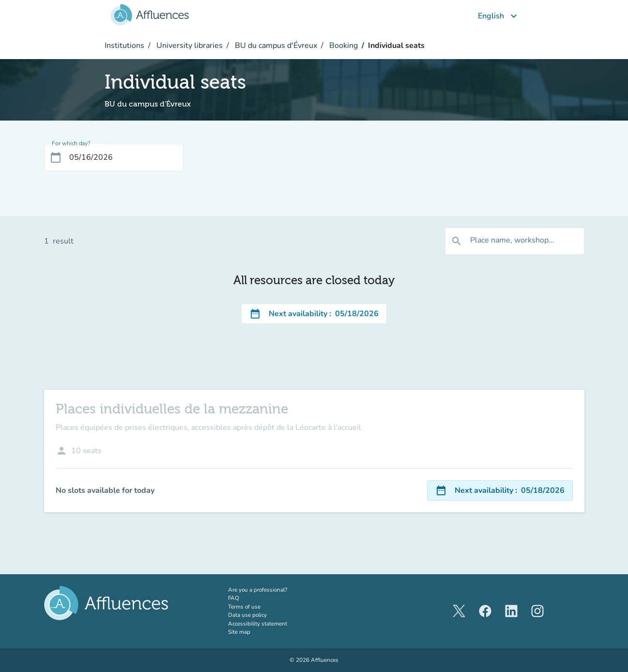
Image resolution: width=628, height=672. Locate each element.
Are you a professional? (270, 590)
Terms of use (244, 607)
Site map (239, 632)
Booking (343, 46)
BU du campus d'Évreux (275, 46)
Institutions (124, 46)
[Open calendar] (56, 157)
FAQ (234, 598)
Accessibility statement (258, 624)
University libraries (189, 46)
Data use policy (247, 615)
